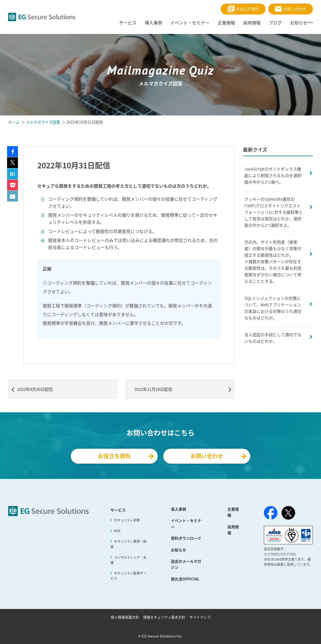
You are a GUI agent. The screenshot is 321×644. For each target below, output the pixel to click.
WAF (117, 531)
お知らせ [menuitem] (299, 23)
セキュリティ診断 (127, 520)
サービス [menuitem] (128, 23)
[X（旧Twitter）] (288, 513)
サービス (118, 510)
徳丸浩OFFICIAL (185, 579)
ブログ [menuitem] (275, 23)
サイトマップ (200, 617)
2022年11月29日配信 (183, 389)
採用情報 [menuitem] (252, 23)
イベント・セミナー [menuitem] (190, 23)
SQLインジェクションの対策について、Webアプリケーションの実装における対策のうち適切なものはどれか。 (273, 308)
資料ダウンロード (186, 538)
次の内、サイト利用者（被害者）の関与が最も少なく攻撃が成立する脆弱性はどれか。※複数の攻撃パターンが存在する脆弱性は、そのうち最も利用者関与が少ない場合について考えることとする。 (273, 262)
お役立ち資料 (243, 9)
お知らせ (178, 550)
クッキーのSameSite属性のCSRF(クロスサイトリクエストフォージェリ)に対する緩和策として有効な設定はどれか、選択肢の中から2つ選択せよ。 (274, 212)
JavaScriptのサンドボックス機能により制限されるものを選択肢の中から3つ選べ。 (273, 175)
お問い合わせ (291, 9)
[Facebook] (271, 514)
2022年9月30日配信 (32, 389)
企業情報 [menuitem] (226, 23)
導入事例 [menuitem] (153, 23)
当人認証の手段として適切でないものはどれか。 (273, 338)
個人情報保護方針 (125, 617)
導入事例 (178, 509)
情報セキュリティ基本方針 (164, 617)
